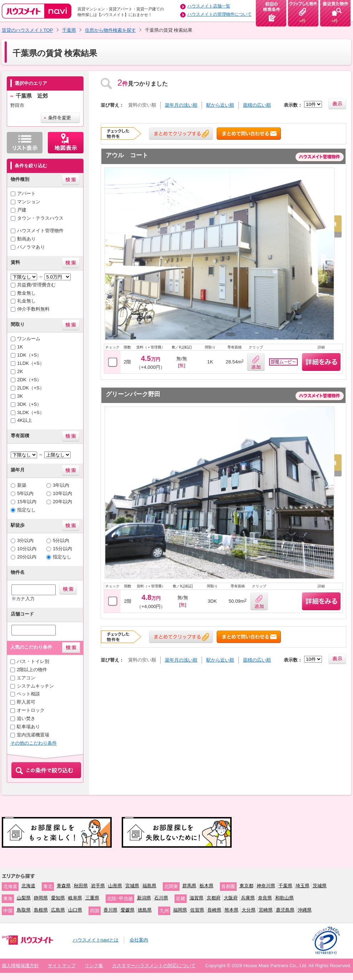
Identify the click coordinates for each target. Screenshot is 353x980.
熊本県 (231, 910)
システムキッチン (35, 686)
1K (20, 347)
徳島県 (145, 910)
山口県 (75, 910)
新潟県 (144, 898)
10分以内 (27, 549)
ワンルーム (29, 339)
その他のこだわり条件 (34, 743)
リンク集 (94, 966)
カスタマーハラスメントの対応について (154, 966)
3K (20, 396)
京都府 (214, 898)
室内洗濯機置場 (33, 735)
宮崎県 (266, 910)
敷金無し (26, 293)
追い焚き (26, 718)
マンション (29, 202)
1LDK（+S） (31, 363)
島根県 (41, 910)
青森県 (64, 886)
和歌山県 (284, 898)
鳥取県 (24, 910)
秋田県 (81, 886)
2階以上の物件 (32, 670)
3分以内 (25, 540)
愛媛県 (128, 910)
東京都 (246, 886)
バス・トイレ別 (33, 661)
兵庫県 (248, 898)
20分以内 (27, 557)
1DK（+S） (29, 355)
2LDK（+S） (31, 388)
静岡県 (41, 898)
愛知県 (58, 898)
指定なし (26, 510)
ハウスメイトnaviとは (96, 940)
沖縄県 (305, 910)
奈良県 (265, 898)
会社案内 (139, 940)
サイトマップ (62, 966)
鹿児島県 (285, 910)
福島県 (149, 886)
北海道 (28, 886)
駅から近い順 (220, 105)
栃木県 (206, 886)
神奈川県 (266, 886)
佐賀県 (197, 910)
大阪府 (231, 898)
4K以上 (25, 420)
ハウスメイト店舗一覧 (209, 6)
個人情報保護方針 (20, 966)
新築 (22, 485)
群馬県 (189, 886)
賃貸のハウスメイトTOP (27, 30)
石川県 (161, 898)
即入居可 (26, 702)
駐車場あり (28, 727)
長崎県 (214, 910)
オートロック (31, 710)
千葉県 (69, 30)
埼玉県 (302, 886)
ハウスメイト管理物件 (40, 231)
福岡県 (180, 910)
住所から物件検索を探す (110, 30)
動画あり (26, 239)
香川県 (110, 910)
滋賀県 (196, 898)
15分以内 (62, 549)
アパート (26, 193)
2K (20, 371)
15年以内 (27, 502)
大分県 (249, 910)
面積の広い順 (257, 105)
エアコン (26, 678)
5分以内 (61, 540)
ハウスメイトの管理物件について (220, 14)
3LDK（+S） (31, 412)
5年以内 (25, 493)
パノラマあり (31, 247)
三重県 (92, 898)
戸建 (22, 210)
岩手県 (98, 886)
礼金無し (26, 301)
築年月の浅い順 (181, 105)
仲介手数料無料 (33, 309)
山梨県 (24, 898)
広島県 (58, 910)
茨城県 (320, 886)
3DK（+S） (29, 404)
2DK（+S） (29, 380)
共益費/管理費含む (36, 285)
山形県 (115, 886)
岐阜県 (75, 898)
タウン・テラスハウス (40, 218)
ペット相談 (28, 694)
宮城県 (132, 886)
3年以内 (61, 485)
